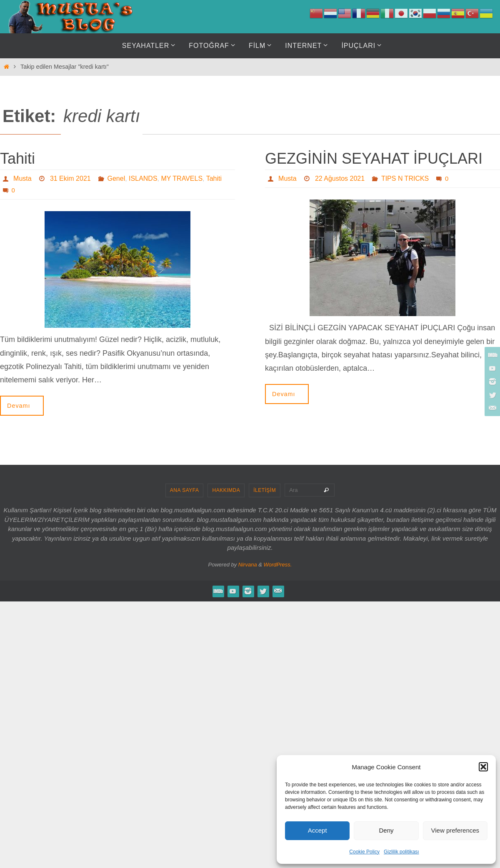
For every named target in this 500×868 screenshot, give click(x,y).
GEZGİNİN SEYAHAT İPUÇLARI (374, 158)
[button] (483, 767)
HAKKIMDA (226, 490)
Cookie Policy (364, 852)
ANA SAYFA (185, 490)
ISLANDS (143, 178)
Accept (317, 830)
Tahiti (17, 158)
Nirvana (248, 565)
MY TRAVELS (182, 178)
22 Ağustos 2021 (340, 178)
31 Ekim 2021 (70, 178)
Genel (116, 178)
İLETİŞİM (265, 490)
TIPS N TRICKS (405, 178)
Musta (22, 178)
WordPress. (278, 565)
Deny (386, 830)
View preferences (455, 830)
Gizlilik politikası (401, 852)
